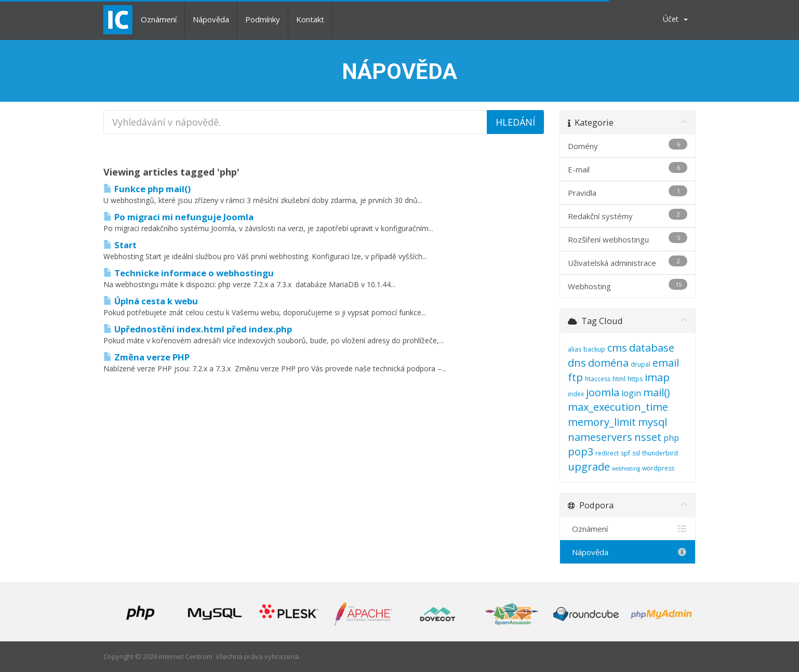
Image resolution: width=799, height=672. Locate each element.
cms (617, 348)
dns (577, 363)
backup (594, 349)
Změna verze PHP (147, 357)
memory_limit (602, 422)
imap (657, 377)
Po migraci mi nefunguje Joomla (178, 217)
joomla (603, 392)
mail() (657, 392)
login (631, 393)
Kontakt (310, 19)
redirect (607, 453)
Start (120, 245)
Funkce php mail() (147, 189)
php (671, 438)
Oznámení (159, 19)
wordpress (658, 468)
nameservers (600, 437)
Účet (675, 19)
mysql (652, 422)
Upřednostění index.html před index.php (198, 329)
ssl (636, 453)
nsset (648, 437)
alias (575, 349)
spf (625, 453)
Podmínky (263, 19)
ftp (575, 377)
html (619, 379)
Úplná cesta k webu (151, 301)
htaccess (598, 379)
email (666, 363)
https (635, 379)
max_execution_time (618, 407)
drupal (641, 364)
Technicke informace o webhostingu (189, 273)
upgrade (589, 467)
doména (608, 363)
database (652, 348)
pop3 (581, 452)
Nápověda (211, 19)
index (576, 394)
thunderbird (660, 453)
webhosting (626, 468)
